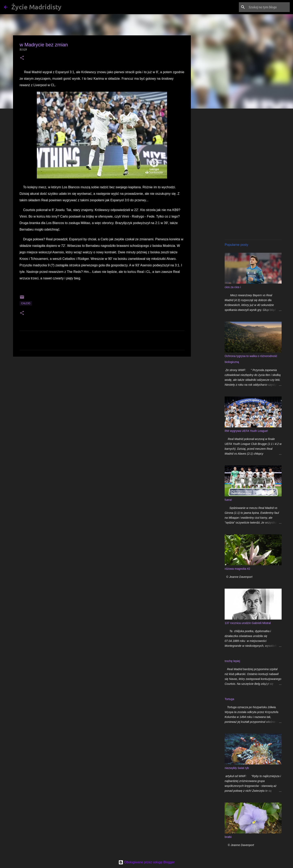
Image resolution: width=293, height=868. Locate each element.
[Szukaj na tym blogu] (268, 7)
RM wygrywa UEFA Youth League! (246, 431)
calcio (26, 303)
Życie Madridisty (36, 7)
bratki (228, 837)
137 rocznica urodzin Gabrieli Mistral (248, 623)
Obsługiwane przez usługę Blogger (146, 862)
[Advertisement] (102, 391)
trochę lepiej (232, 661)
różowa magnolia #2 (237, 569)
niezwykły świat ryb (237, 768)
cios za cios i (233, 287)
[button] (22, 58)
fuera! (228, 500)
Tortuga (229, 699)
